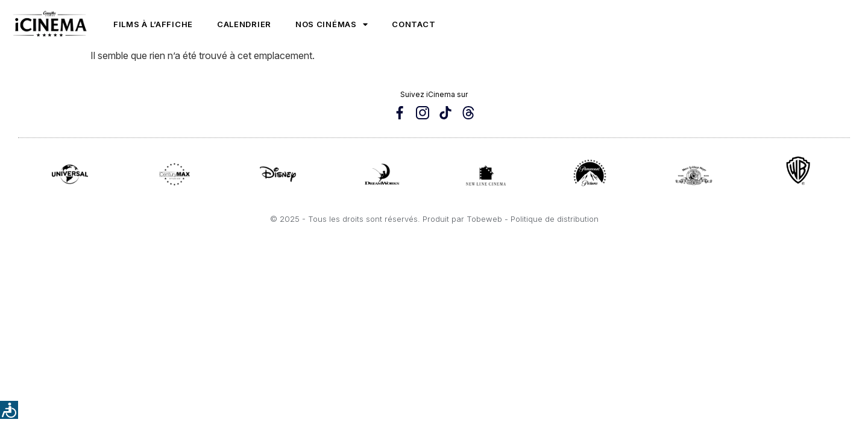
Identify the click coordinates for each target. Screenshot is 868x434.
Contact (414, 24)
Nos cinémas (332, 24)
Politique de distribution (555, 219)
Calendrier (244, 24)
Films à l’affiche (153, 24)
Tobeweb (484, 219)
